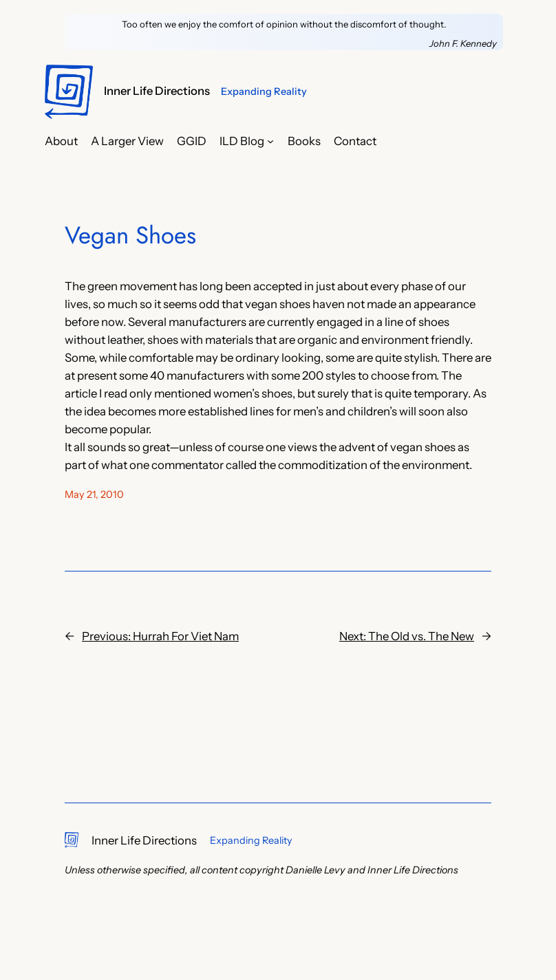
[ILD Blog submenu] (270, 141)
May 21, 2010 (94, 494)
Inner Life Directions (157, 91)
